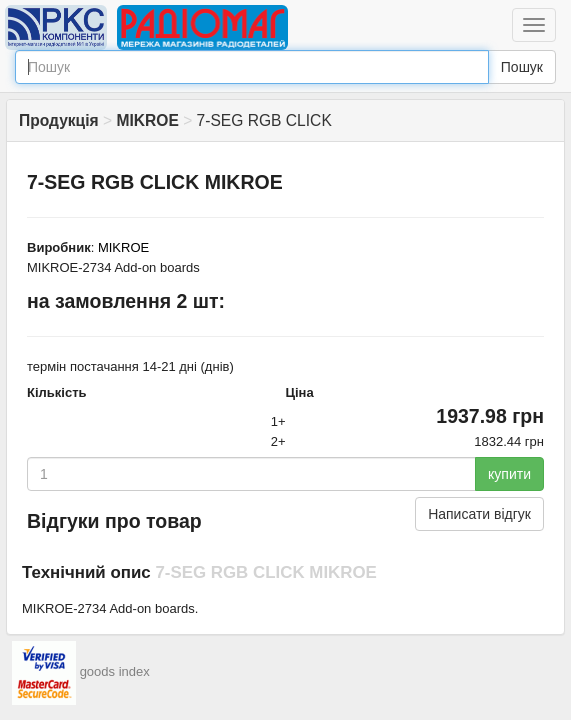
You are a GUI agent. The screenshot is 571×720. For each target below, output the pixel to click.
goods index (115, 671)
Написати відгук (479, 514)
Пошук (522, 67)
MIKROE (123, 247)
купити (509, 474)
